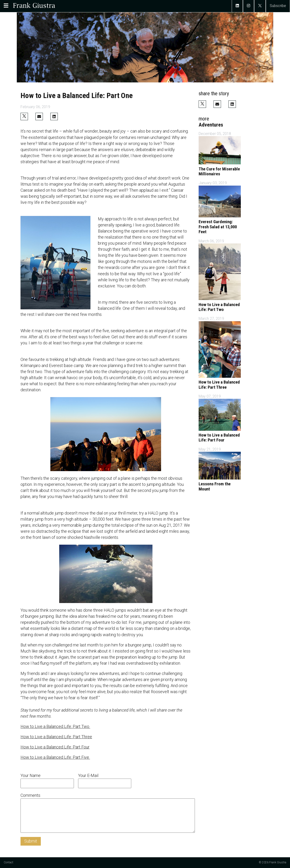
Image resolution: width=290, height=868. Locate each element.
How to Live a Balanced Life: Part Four (55, 747)
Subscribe (278, 6)
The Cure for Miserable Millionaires (219, 172)
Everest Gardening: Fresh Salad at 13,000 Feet (218, 227)
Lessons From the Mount (215, 487)
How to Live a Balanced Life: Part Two (55, 726)
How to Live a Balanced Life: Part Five (55, 757)
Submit (31, 841)
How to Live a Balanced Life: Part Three (56, 737)
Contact (9, 862)
